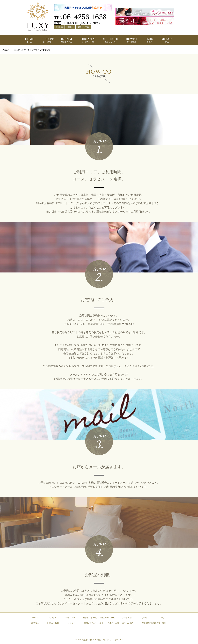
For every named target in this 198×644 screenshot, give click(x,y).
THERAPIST (88, 40)
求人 (163, 618)
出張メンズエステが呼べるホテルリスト (117, 623)
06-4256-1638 (85, 17)
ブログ (145, 618)
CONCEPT (47, 40)
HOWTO (131, 40)
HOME (29, 40)
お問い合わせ (90, 623)
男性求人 (35, 623)
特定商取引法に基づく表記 (154, 623)
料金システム (71, 618)
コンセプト (53, 618)
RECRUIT (167, 40)
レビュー (71, 623)
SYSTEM (67, 40)
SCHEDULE (110, 40)
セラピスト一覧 (90, 618)
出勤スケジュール (108, 618)
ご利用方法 (127, 618)
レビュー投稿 (53, 623)
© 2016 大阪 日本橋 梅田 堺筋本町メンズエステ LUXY (99, 640)
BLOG (149, 40)
